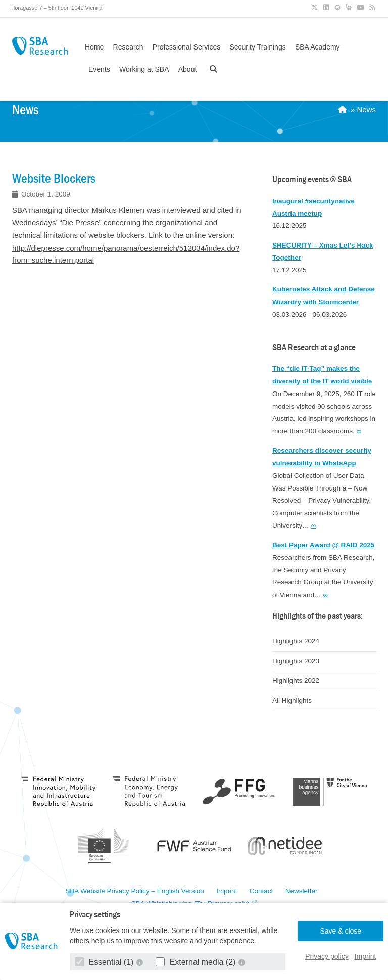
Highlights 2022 (296, 681)
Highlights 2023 (296, 661)
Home (94, 47)
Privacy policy (327, 956)
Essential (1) (105, 962)
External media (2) (197, 962)
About (188, 69)
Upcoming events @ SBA (312, 180)
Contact (261, 891)
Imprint (366, 956)
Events (99, 69)
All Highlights (292, 700)
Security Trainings (257, 47)
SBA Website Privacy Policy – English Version (134, 891)
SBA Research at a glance (314, 347)
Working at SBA (144, 69)
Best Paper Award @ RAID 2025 (323, 545)
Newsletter (302, 891)
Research (128, 47)
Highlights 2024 (296, 641)
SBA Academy (318, 47)
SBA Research (40, 46)
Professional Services (187, 47)
